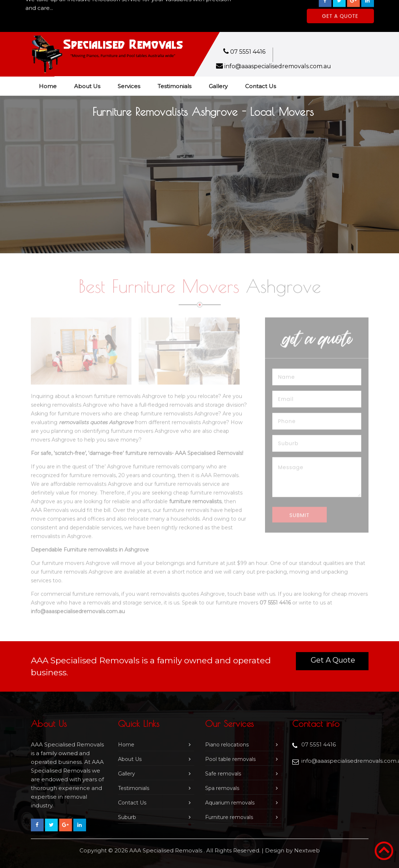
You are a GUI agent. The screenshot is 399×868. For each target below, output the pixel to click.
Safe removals (223, 774)
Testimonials (174, 86)
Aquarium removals (230, 803)
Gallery (218, 86)
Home (48, 86)
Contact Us (260, 86)
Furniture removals (229, 817)
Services (129, 86)
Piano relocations (227, 745)
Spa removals (222, 788)
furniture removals (93, 477)
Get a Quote (333, 660)
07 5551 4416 (248, 52)
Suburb (127, 817)
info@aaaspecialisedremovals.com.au (278, 66)
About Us (87, 86)
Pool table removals (230, 759)
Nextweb (307, 850)
